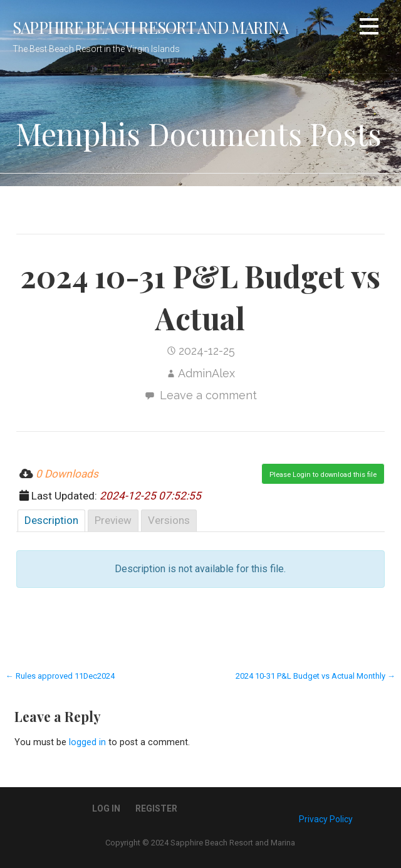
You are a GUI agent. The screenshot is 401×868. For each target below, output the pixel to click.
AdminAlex (206, 373)
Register (156, 808)
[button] (369, 29)
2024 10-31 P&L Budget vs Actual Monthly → (315, 676)
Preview (113, 520)
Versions (169, 520)
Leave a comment (208, 395)
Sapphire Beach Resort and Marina (150, 27)
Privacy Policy (326, 819)
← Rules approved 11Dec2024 (60, 676)
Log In (106, 808)
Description (51, 520)
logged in (87, 742)
